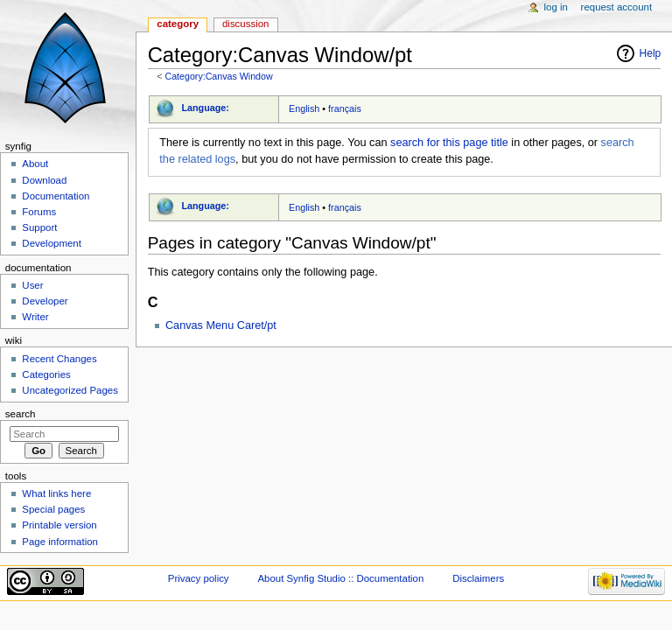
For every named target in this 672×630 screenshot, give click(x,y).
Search (21, 414)
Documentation (56, 196)
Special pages (53, 509)
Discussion (245, 24)
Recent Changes (59, 359)
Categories (46, 374)
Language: (205, 108)
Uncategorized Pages (70, 390)
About (35, 164)
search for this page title (449, 143)
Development (51, 243)
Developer (45, 301)
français (345, 108)
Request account (617, 7)
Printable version (59, 525)
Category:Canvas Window (218, 76)
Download (44, 180)
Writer (35, 317)
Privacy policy (199, 578)
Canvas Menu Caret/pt (221, 325)
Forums (39, 212)
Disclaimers (478, 578)
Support (39, 227)
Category (178, 24)
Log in (556, 7)
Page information (60, 542)
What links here (56, 493)
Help (651, 53)
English (304, 108)
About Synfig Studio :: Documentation (340, 578)
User (32, 285)
